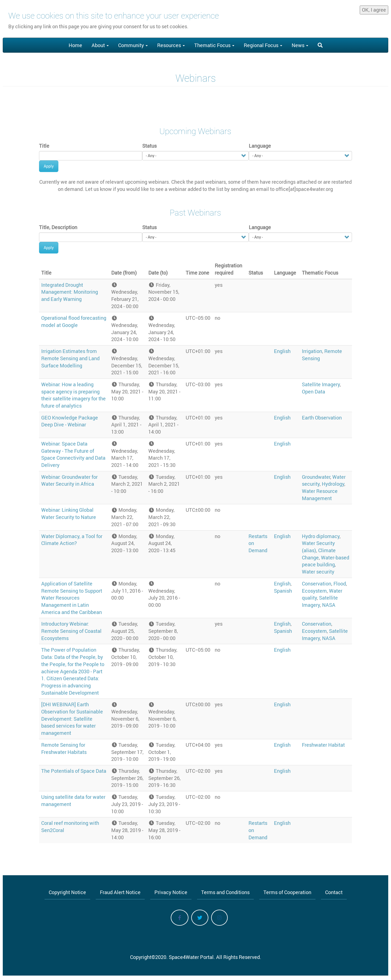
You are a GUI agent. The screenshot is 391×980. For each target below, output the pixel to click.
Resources (171, 45)
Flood (340, 584)
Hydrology (333, 484)
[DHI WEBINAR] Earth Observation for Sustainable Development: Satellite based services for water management (72, 719)
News (300, 45)
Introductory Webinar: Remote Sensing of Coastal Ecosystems (71, 631)
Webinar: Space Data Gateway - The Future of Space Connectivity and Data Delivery (73, 454)
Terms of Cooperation (287, 892)
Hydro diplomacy (321, 536)
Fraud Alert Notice (120, 892)
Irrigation (312, 351)
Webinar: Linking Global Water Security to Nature (69, 513)
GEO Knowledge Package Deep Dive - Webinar (70, 421)
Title (44, 146)
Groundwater (316, 477)
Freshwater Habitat (323, 745)
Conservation (317, 584)
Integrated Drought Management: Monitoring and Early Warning (70, 292)
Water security (318, 572)
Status (149, 146)
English (282, 351)
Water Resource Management (320, 495)
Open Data (314, 392)
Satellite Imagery (321, 384)
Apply (49, 166)
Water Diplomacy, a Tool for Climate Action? (72, 540)
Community (133, 45)
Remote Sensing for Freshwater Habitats (64, 748)
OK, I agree (374, 9)
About (100, 45)
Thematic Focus (214, 45)
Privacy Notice (171, 892)
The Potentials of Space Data (74, 771)
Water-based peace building (326, 561)
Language (260, 146)
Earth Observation (322, 418)
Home (75, 45)
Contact (334, 892)
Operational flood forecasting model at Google (74, 321)
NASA (329, 605)
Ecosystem (314, 591)
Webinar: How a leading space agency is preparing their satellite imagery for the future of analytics (73, 395)
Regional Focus (263, 45)
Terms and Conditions (225, 892)
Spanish (283, 591)
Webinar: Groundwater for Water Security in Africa (69, 480)
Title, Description (58, 227)
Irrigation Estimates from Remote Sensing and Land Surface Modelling (70, 358)
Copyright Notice (67, 892)
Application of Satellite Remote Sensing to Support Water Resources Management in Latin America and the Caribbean (72, 598)
